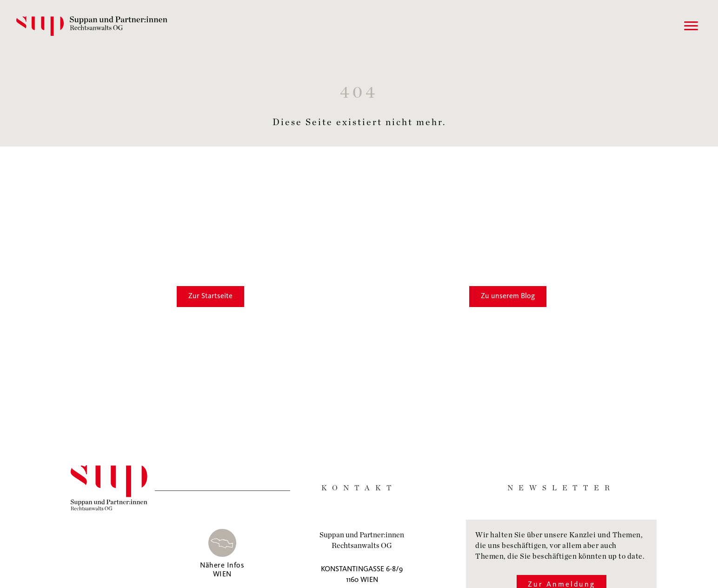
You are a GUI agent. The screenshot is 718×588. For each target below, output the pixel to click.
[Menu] (689, 26)
